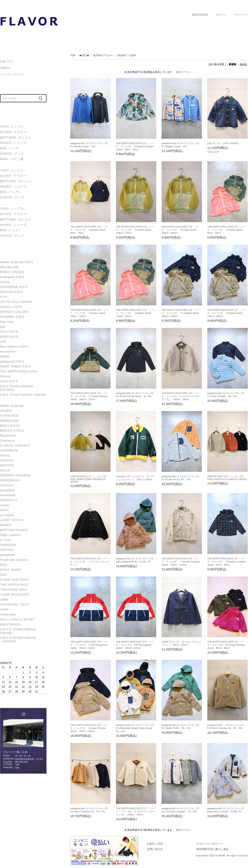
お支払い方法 (155, 844)
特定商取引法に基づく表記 (212, 849)
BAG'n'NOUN (10, 426)
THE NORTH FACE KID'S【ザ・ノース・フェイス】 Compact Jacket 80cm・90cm (89, 230)
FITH (4, 297)
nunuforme (8, 351)
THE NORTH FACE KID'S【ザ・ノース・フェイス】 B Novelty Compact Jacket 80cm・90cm (135, 146)
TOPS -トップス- (12, 127)
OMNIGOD (8, 545)
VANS (4, 609)
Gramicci (7, 485)
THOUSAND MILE (13, 589)
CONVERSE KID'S (14, 287)
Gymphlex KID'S (12, 317)
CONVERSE (9, 450)
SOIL (4, 575)
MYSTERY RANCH (14, 530)
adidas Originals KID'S (17, 262)
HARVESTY (9, 500)
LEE (3, 341)
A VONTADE (9, 416)
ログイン (221, 15)
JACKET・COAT (29, 21)
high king (7, 322)
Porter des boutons (14, 560)
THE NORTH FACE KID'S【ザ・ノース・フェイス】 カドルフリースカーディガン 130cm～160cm (181, 396)
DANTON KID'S (11, 292)
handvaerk (8, 495)
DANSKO (7, 460)
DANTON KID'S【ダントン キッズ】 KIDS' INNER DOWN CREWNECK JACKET (90, 479)
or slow (5, 540)
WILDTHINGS (10, 624)
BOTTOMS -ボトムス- (16, 137)
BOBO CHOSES (12, 272)
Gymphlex (7, 490)
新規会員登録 (200, 15)
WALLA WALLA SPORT (17, 619)
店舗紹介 (5, 68)
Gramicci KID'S (11, 307)
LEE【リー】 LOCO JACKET (223, 143)
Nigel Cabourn (11, 535)
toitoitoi (5, 376)
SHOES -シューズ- (14, 143)
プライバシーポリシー (210, 844)
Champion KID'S (12, 277)
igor (3, 327)
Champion (7, 440)
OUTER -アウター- (14, 132)
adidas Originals (12, 406)
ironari (5, 505)
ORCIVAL (7, 550)
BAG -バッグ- (10, 148)
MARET (6, 525)
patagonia (7, 555)
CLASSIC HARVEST (15, 445)
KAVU (4, 510)
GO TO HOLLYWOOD (16, 302)
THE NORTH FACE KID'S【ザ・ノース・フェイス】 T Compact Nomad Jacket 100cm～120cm (89, 396)
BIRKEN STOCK (12, 430)
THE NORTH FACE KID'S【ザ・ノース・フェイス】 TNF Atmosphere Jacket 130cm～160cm (135, 645)
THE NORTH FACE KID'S (19, 371)
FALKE (5, 470)
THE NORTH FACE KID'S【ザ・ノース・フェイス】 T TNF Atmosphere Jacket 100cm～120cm (89, 645)
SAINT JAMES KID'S (15, 366)
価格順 (243, 64)
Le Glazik (7, 515)
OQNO (5, 356)
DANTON (7, 465)
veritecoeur (8, 614)
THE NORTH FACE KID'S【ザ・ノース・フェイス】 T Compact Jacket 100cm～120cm (181, 313)
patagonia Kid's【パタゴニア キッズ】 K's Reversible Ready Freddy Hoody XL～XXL (137, 728)
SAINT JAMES (11, 570)
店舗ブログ (7, 61)
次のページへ (184, 72)
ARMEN (6, 411)
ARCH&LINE (9, 267)
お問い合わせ (155, 849)
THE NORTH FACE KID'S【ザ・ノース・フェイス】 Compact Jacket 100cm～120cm (135, 230)
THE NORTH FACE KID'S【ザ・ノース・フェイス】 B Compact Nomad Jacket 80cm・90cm (226, 645)
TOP (73, 55)
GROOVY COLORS (14, 312)
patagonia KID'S (12, 361)
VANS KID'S (9, 381)
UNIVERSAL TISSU (14, 604)
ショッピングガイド (12, 74)
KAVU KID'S (9, 332)
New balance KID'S (14, 346)
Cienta (5, 282)
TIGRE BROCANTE (14, 594)
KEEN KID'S (9, 336)
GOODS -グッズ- (13, 153)
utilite (4, 599)
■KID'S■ (84, 55)
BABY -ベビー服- (12, 159)
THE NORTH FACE (14, 584)
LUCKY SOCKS (12, 520)
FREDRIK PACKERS (15, 475)
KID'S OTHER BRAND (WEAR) (23, 395)
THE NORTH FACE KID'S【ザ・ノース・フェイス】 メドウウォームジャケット (90, 562)
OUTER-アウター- (103, 55)
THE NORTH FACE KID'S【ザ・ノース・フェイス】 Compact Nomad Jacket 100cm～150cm (89, 728)
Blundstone (8, 435)
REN (3, 565)
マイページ (241, 15)
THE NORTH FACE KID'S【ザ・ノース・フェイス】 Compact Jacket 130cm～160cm (180, 230)
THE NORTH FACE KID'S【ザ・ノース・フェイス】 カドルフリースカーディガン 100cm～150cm (135, 811)
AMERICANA (10, 421)
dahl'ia (5, 455)
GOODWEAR (10, 480)
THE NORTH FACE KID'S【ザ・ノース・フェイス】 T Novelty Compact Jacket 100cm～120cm (181, 562)
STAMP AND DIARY (15, 580)
